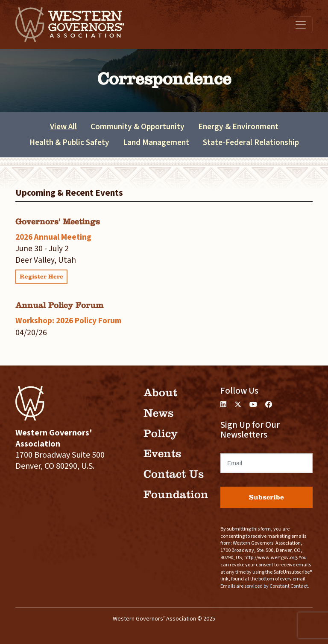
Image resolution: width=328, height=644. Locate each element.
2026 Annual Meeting (53, 237)
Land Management (156, 142)
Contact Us (174, 474)
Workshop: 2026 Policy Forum (68, 321)
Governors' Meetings (58, 222)
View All (63, 127)
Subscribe (266, 497)
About (160, 393)
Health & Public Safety (69, 142)
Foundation (176, 495)
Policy (161, 434)
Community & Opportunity (138, 127)
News (158, 413)
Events (162, 454)
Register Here (41, 277)
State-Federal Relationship (251, 142)
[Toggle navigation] (301, 25)
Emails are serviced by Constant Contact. (265, 586)
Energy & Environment (238, 127)
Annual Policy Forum (59, 305)
